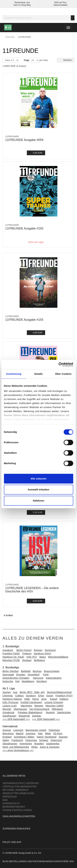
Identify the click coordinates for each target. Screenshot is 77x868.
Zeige (27, 60)
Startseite (10, 37)
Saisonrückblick (60, 5)
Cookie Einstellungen (17, 810)
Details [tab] (39, 374)
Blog (6, 861)
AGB (5, 800)
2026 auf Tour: (60, 3)
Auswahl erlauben (38, 489)
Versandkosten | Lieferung (21, 783)
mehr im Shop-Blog (22, 5)
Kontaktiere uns (63, 861)
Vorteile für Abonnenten (19, 787)
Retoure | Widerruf (16, 790)
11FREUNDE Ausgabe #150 (24, 228)
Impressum (10, 797)
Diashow (66, 60)
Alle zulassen (38, 479)
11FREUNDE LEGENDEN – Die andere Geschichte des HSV (32, 590)
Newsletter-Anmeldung (18, 793)
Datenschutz (11, 803)
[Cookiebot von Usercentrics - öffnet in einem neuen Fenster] (58, 364)
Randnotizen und (22, 3)
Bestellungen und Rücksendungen (31, 861)
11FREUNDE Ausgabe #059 (24, 140)
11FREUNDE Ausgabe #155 (24, 320)
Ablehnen (38, 501)
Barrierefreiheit (14, 807)
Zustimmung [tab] (14, 374)
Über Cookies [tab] (63, 374)
